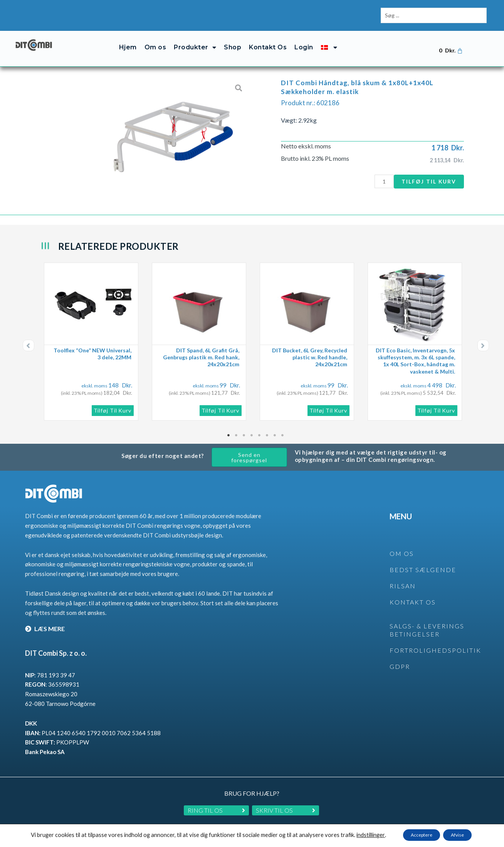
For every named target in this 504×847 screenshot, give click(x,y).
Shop (233, 40)
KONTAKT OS (413, 594)
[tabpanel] (94, 334)
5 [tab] (260, 428)
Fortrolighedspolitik (435, 642)
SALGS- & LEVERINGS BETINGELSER (427, 622)
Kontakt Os (268, 40)
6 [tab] (267, 428)
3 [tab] (244, 428)
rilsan (403, 578)
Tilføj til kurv (427, 173)
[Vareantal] (380, 174)
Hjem (128, 40)
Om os (155, 40)
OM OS (402, 546)
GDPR (400, 659)
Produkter (195, 40)
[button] (29, 338)
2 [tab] (237, 428)
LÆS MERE (45, 621)
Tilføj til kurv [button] (113, 403)
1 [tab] (229, 428)
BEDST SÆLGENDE (423, 562)
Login (304, 40)
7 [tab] (275, 428)
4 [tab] (252, 428)
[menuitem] (329, 40)
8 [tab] (283, 428)
